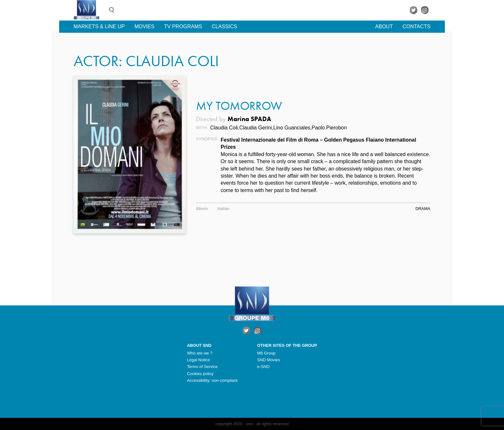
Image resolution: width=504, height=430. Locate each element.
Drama (423, 209)
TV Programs (183, 26)
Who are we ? (200, 353)
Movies (144, 26)
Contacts (416, 26)
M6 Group (266, 353)
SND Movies (269, 360)
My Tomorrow (239, 106)
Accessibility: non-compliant (212, 380)
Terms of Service (202, 367)
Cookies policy (200, 374)
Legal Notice (198, 360)
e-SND (263, 367)
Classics (225, 26)
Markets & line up (99, 26)
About (384, 26)
